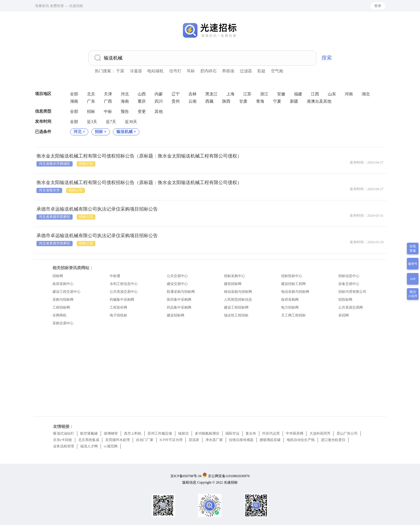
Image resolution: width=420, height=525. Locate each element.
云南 (192, 101)
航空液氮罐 (89, 433)
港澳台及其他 (319, 101)
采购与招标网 (63, 300)
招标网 (58, 276)
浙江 (264, 94)
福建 (298, 94)
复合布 (251, 433)
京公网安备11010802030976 (229, 476)
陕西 (226, 101)
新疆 (294, 101)
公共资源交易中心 (124, 292)
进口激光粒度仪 (333, 440)
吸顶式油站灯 (64, 433)
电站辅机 (155, 71)
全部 (74, 94)
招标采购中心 (235, 276)
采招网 (344, 315)
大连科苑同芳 (320, 433)
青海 (260, 101)
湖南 (74, 101)
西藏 (209, 101)
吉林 (192, 94)
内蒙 (159, 94)
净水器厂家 (214, 440)
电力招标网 (290, 307)
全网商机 (60, 315)
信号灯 (175, 71)
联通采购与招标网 (181, 292)
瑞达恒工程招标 (236, 315)
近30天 (131, 122)
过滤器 (246, 71)
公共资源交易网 (351, 307)
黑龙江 (211, 94)
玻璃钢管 (111, 433)
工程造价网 (118, 307)
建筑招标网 (233, 284)
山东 (332, 94)
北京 (91, 94)
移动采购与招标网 (238, 292)
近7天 (111, 122)
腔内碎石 (209, 71)
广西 (108, 101)
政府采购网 (290, 300)
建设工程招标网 (236, 307)
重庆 (142, 101)
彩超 (261, 71)
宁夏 (277, 101)
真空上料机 (133, 433)
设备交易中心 (349, 284)
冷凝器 (136, 71)
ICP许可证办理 (171, 440)
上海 (230, 94)
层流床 (194, 440)
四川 (159, 101)
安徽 (281, 94)
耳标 (191, 71)
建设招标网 (176, 315)
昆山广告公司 (347, 433)
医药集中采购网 (179, 300)
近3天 (92, 122)
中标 (108, 112)
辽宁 (176, 94)
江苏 (247, 94)
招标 (91, 112)
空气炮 (277, 71)
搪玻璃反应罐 (270, 440)
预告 (125, 112)
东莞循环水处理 (118, 440)
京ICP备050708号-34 (186, 476)
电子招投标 (118, 315)
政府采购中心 (63, 284)
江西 (315, 94)
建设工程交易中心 (66, 292)
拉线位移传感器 (241, 440)
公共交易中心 (177, 276)
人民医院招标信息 (238, 300)
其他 (159, 112)
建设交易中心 (177, 284)
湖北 (366, 94)
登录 (378, 6)
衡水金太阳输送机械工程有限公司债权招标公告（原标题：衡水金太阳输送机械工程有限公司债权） (139, 156)
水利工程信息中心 (124, 284)
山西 (142, 94)
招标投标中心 (292, 276)
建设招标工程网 (293, 284)
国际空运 (232, 433)
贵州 (176, 101)
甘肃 (243, 101)
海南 (125, 101)
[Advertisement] (210, 370)
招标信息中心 (349, 276)
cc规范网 (111, 446)
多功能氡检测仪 (207, 433)
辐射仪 (183, 433)
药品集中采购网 (179, 307)
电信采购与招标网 (295, 292)
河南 (349, 94)
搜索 (327, 58)
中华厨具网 (295, 433)
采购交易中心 (63, 323)
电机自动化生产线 (301, 440)
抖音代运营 (271, 433)
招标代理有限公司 (352, 292)
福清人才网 (89, 446)
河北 (125, 94)
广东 (91, 101)
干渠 (120, 71)
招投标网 (345, 300)
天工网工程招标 (293, 315)
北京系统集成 (89, 440)
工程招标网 (61, 307)
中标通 (115, 276)
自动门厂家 (145, 440)
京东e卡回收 (63, 440)
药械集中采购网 (122, 300)
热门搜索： (105, 71)
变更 (142, 112)
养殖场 (228, 71)
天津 (108, 94)
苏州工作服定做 (160, 433)
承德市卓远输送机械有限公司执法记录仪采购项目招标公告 (97, 209)
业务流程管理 (64, 446)
